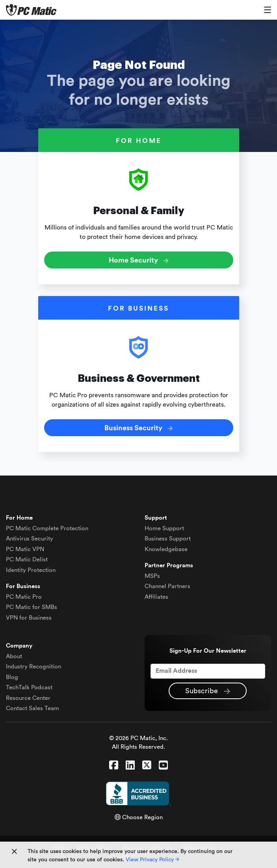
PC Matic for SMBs (32, 607)
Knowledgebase (166, 549)
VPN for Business (29, 618)
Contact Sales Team (33, 708)
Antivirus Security (30, 539)
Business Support (168, 539)
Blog (12, 677)
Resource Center (28, 698)
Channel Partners (167, 586)
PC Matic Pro (24, 597)
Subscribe (208, 691)
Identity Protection (31, 570)
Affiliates (156, 597)
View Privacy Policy (152, 860)
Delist (27, 560)
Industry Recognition (33, 667)
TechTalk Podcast (29, 688)
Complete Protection (47, 528)
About (14, 656)
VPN (25, 549)
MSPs (152, 576)
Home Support (164, 528)
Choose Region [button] (139, 817)
